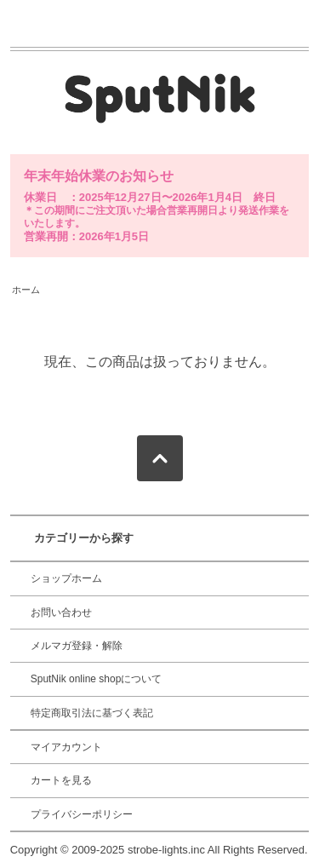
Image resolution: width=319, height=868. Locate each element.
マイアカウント (66, 747)
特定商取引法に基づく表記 (92, 713)
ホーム (26, 290)
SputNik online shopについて (97, 679)
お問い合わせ (61, 612)
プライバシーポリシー (82, 814)
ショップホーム (66, 578)
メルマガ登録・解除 (77, 646)
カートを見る (61, 780)
